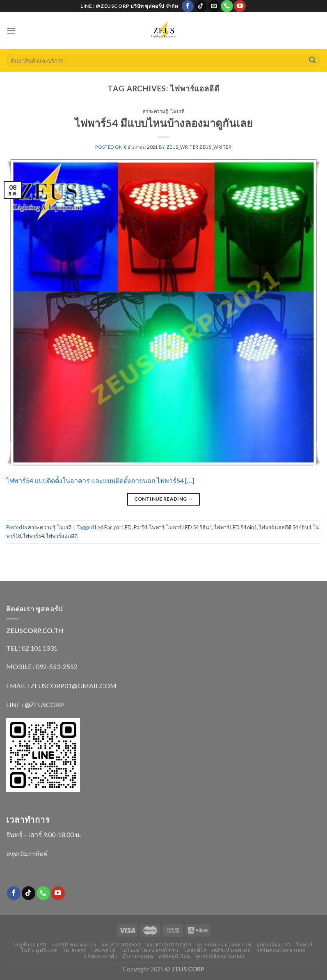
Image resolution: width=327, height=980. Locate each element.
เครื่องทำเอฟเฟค (231, 950)
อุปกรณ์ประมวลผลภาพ (224, 945)
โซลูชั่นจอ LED (30, 945)
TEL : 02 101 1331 (32, 648)
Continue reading (164, 499)
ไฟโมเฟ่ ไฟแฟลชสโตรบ (150, 950)
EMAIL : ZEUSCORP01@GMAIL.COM (61, 686)
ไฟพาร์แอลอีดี (62, 536)
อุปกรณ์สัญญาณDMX (220, 956)
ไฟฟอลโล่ (103, 950)
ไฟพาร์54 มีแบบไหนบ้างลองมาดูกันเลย (164, 123)
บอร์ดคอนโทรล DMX (281, 950)
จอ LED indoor (121, 945)
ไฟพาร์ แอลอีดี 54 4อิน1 (285, 527)
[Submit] (312, 61)
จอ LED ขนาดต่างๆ (74, 945)
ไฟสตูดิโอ (195, 950)
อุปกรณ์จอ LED (274, 945)
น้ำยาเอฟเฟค (138, 956)
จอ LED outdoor (169, 945)
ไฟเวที (178, 111)
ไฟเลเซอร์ (75, 950)
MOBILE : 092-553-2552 (42, 666)
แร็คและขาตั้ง (100, 956)
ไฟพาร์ (157, 527)
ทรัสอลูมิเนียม (174, 956)
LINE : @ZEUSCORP (35, 704)
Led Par (103, 527)
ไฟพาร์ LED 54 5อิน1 (189, 527)
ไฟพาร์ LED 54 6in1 (236, 527)
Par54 (141, 527)
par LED (123, 527)
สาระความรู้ (155, 111)
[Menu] (11, 31)
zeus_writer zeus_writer (199, 147)
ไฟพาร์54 (33, 536)
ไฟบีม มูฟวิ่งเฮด (39, 950)
